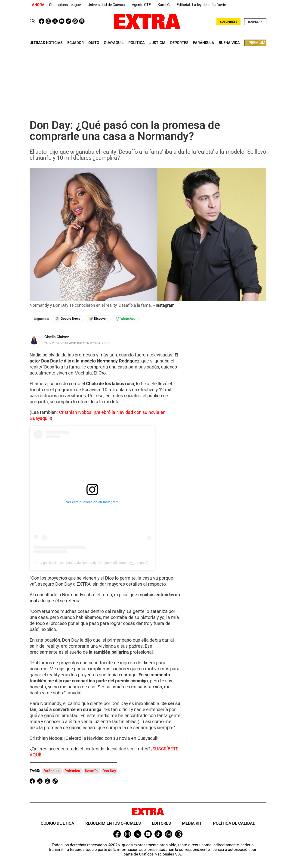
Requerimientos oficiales (113, 823)
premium (257, 43)
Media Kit (192, 823)
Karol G (164, 5)
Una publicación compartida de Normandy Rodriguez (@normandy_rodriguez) (92, 563)
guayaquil (114, 43)
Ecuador (76, 43)
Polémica (72, 771)
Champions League (65, 5)
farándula (204, 43)
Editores (161, 823)
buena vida (229, 43)
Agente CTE (141, 5)
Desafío (91, 771)
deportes (179, 43)
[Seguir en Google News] (67, 319)
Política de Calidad (234, 823)
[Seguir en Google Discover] (98, 319)
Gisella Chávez (57, 337)
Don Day (109, 771)
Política (137, 43)
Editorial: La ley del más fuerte (201, 5)
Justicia (157, 43)
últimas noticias (46, 43)
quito (94, 43)
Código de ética (57, 823)
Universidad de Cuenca (106, 5)
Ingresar (255, 22)
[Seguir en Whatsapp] (126, 319)
